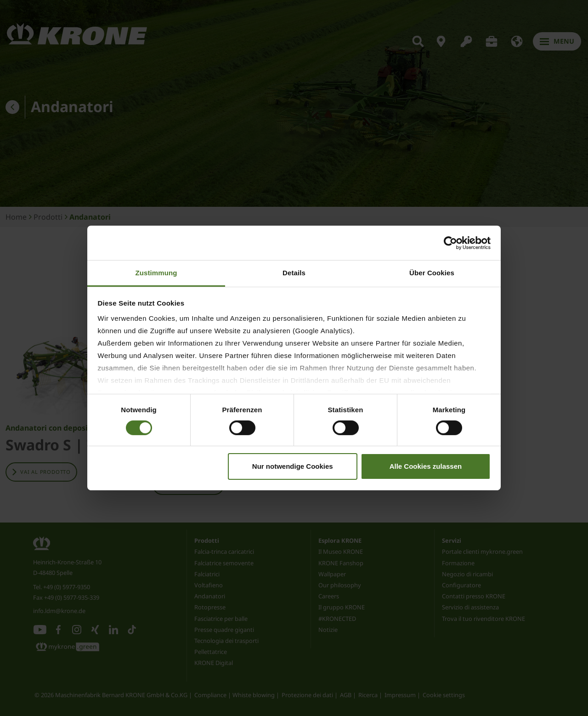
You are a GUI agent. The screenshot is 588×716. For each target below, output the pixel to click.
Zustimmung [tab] (156, 273)
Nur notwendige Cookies (293, 466)
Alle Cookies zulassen (426, 466)
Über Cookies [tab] (432, 273)
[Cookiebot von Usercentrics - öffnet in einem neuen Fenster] (450, 243)
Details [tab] (294, 273)
